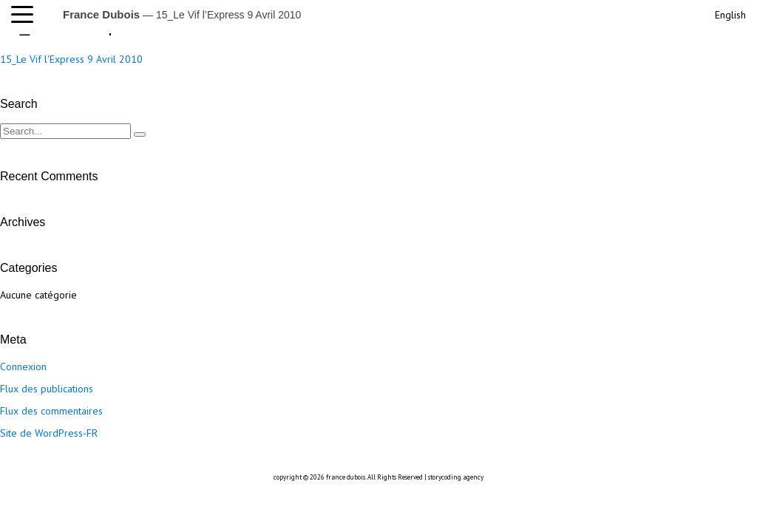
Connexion (23, 366)
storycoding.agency (456, 477)
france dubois (346, 477)
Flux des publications (47, 389)
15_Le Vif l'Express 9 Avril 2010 (71, 59)
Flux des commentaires (51, 411)
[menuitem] (729, 13)
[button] (26, 15)
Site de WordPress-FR (49, 433)
